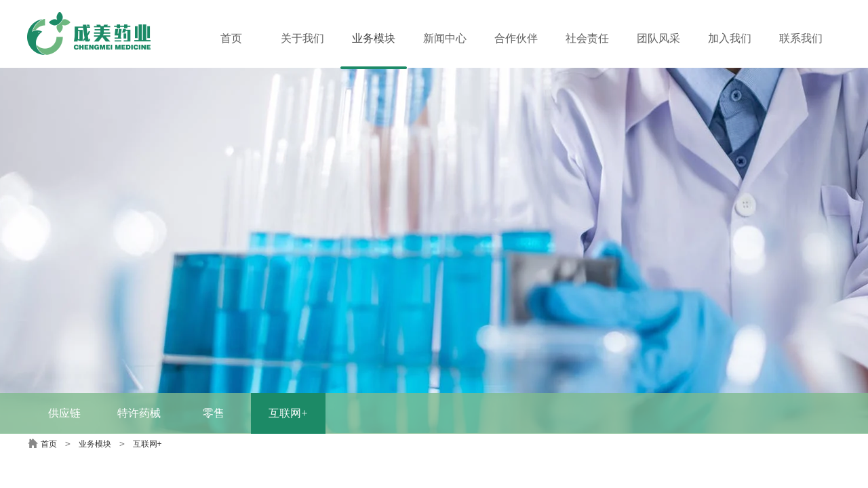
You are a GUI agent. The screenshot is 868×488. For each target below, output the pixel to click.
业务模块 (95, 444)
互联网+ (288, 413)
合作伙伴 (516, 38)
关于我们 (302, 38)
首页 (49, 444)
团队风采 (658, 38)
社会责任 (587, 38)
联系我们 (801, 38)
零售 (214, 413)
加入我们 (730, 38)
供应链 (64, 413)
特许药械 (139, 413)
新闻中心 (445, 38)
